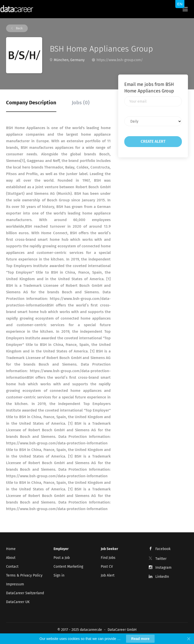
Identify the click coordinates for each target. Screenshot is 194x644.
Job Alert (108, 575)
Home (11, 549)
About (11, 558)
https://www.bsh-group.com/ (120, 60)
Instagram (163, 568)
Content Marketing (68, 567)
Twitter (161, 559)
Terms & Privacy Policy (24, 575)
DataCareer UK (18, 602)
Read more (140, 639)
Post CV (107, 567)
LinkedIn (162, 577)
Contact (12, 567)
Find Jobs (108, 558)
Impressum (15, 584)
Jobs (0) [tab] (81, 103)
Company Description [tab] (31, 103)
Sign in (59, 575)
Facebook (163, 549)
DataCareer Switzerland (25, 593)
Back (19, 28)
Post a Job (62, 558)
